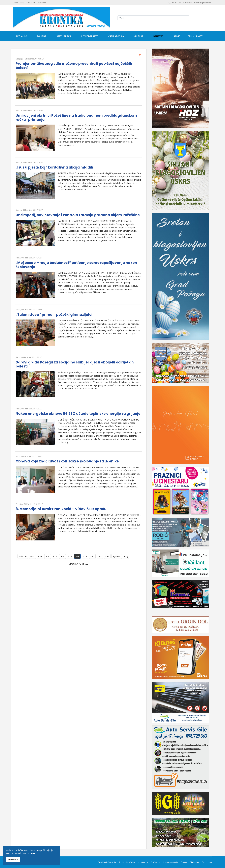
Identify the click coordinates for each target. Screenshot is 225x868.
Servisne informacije (107, 862)
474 (48, 556)
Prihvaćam (13, 860)
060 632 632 (176, 3)
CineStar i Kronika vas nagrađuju (164, 862)
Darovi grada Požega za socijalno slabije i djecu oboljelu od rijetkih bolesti (75, 364)
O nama (184, 862)
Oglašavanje (207, 862)
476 (62, 556)
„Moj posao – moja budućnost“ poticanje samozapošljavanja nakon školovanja (76, 265)
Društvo (158, 36)
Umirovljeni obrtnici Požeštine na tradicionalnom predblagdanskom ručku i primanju (76, 118)
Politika (42, 36)
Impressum (143, 862)
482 (107, 556)
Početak (23, 556)
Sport (177, 36)
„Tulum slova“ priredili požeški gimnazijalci (54, 315)
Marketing (194, 862)
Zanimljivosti (195, 36)
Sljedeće (117, 556)
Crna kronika (116, 36)
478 (77, 556)
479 (85, 556)
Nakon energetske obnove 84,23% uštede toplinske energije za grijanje (78, 414)
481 (100, 556)
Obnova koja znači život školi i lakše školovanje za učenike (67, 461)
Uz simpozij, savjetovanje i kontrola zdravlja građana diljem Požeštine (78, 215)
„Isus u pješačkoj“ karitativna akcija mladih (54, 167)
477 (70, 556)
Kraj (126, 556)
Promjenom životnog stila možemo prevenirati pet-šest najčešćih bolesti (74, 66)
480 (92, 556)
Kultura (139, 36)
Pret (32, 556)
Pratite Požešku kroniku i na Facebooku (30, 3)
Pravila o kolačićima (127, 862)
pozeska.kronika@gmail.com (198, 3)
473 (40, 556)
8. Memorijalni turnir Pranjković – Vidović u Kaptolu (61, 509)
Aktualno (21, 36)
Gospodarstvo (90, 36)
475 (55, 556)
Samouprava (64, 36)
